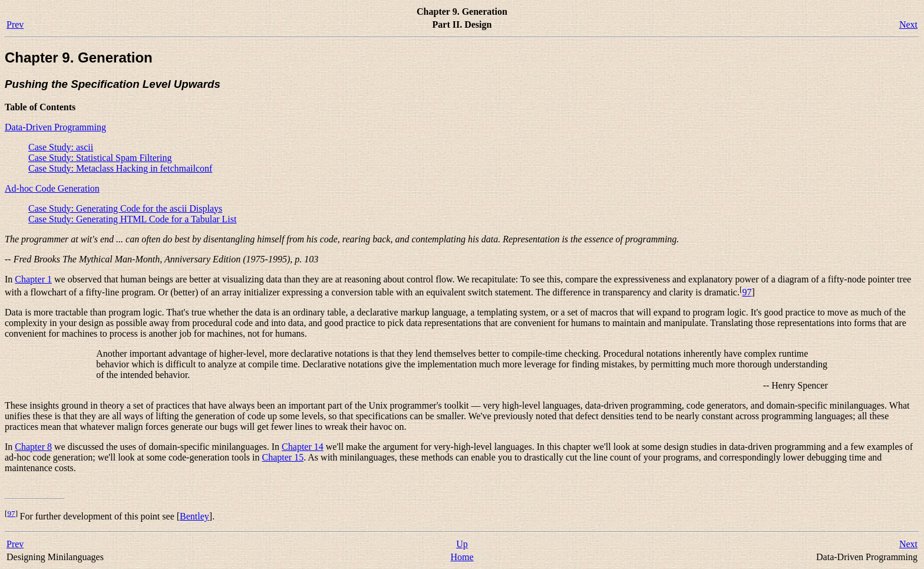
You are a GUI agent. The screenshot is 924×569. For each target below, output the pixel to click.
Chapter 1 (33, 279)
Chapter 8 (33, 447)
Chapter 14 (303, 447)
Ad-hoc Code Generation (52, 188)
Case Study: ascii (61, 147)
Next (908, 24)
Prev (15, 24)
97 (747, 292)
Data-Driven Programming (55, 127)
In (10, 279)
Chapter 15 (283, 457)
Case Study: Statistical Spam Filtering (100, 158)
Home (462, 557)
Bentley (194, 516)
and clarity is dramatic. (696, 292)
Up (462, 544)
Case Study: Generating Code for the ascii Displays (125, 208)
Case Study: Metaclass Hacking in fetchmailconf (120, 168)
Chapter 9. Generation (79, 57)
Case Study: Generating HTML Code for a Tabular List (132, 219)
